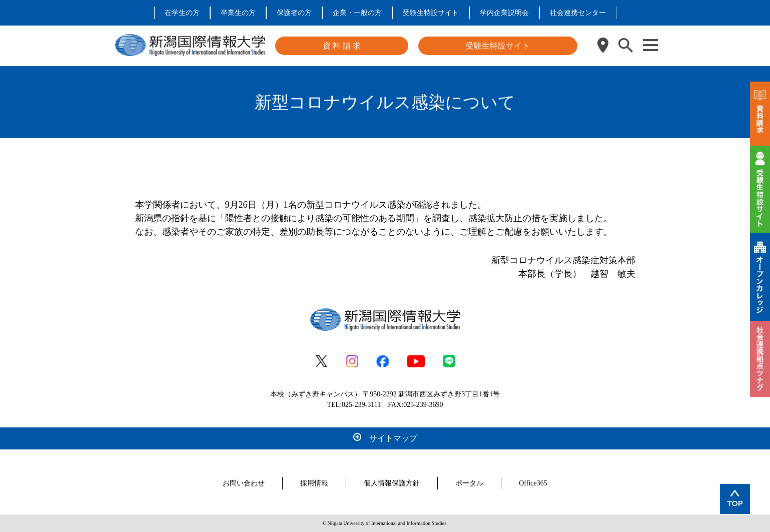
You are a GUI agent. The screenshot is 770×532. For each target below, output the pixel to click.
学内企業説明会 (504, 13)
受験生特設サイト (431, 13)
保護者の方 (294, 13)
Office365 (533, 483)
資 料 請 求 (342, 46)
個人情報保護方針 (392, 483)
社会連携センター (578, 13)
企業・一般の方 (357, 13)
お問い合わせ (244, 483)
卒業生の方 (238, 13)
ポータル (469, 483)
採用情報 (314, 483)
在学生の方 (182, 13)
